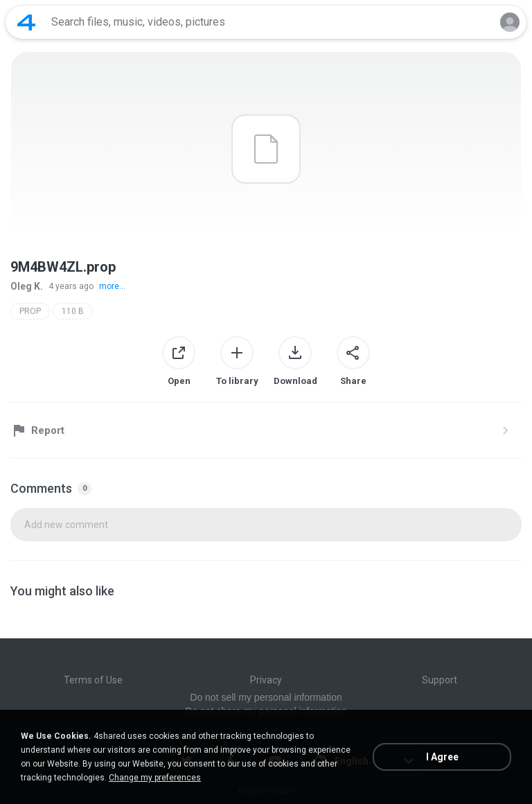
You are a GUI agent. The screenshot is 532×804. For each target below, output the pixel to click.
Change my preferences (155, 778)
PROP (30, 311)
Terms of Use (93, 680)
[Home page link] (26, 22)
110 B (73, 311)
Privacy (266, 680)
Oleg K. (27, 286)
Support (440, 680)
